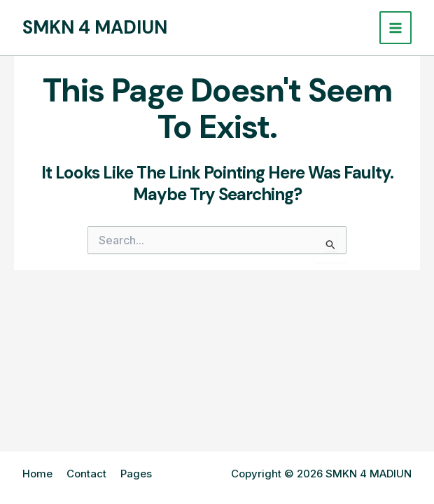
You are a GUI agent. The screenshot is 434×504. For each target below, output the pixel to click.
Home (37, 474)
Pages (136, 474)
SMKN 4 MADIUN (95, 27)
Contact (86, 474)
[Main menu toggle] (396, 28)
